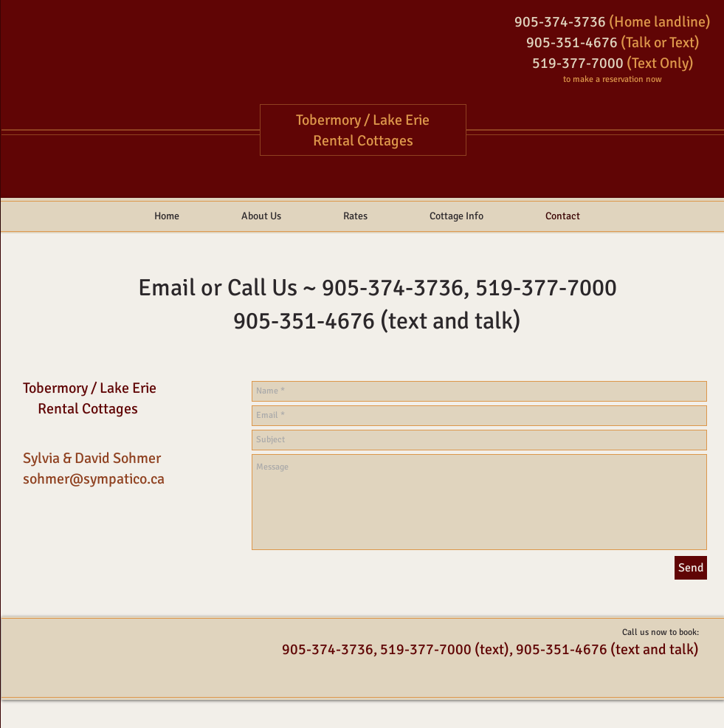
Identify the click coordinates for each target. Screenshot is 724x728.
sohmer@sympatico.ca (94, 479)
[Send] (691, 568)
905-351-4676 (304, 321)
